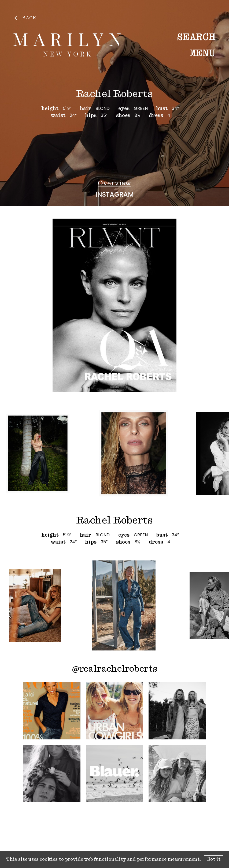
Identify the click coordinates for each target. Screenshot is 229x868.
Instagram (115, 194)
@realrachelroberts (115, 669)
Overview (115, 183)
